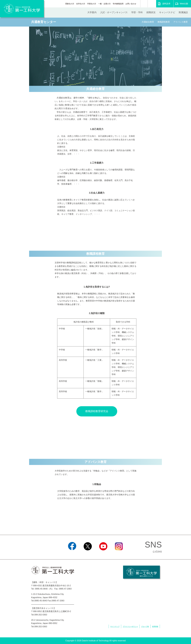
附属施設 (183, 12)
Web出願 (184, 4)
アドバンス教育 (181, 22)
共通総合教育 (148, 22)
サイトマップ (115, 627)
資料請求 (166, 4)
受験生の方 (70, 4)
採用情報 (155, 627)
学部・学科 (137, 12)
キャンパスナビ (167, 12)
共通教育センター (44, 22)
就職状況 (151, 12)
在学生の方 (81, 4)
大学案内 (92, 12)
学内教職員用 (118, 4)
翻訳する (152, 4)
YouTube (103, 554)
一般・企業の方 (104, 4)
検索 (144, 4)
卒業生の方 (92, 4)
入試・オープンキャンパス (114, 12)
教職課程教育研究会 (97, 411)
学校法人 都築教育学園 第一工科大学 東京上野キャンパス (141, 572)
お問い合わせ (131, 4)
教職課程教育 (164, 22)
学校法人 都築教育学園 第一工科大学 (22, 9)
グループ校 (145, 627)
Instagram (119, 554)
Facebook (72, 554)
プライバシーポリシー (130, 627)
